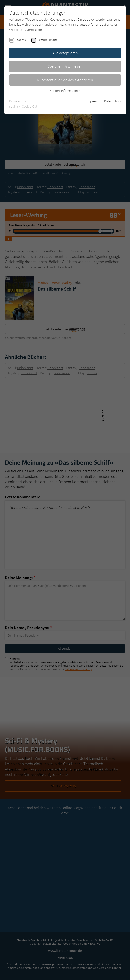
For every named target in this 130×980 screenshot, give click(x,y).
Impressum (94, 101)
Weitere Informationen (65, 91)
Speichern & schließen (65, 66)
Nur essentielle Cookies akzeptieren (65, 80)
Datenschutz (113, 101)
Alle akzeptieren (65, 53)
